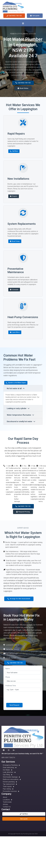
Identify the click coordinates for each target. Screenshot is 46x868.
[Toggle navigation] (23, 23)
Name (8, 669)
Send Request (14, 705)
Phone (8, 677)
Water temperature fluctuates (20, 415)
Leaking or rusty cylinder (18, 408)
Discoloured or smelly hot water (21, 421)
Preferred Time (11, 686)
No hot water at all (16, 388)
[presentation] (20, 697)
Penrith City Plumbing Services (25, 834)
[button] (4, 750)
